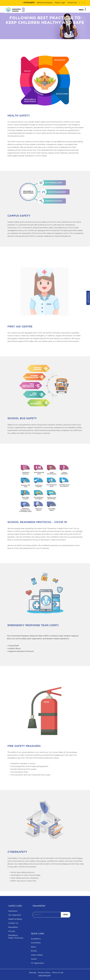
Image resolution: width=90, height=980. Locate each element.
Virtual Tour (72, 3)
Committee (36, 943)
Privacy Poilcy (44, 973)
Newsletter (13, 927)
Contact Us (13, 923)
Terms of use (58, 973)
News (33, 947)
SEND (66, 915)
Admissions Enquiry (45, 3)
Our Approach (15, 915)
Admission (13, 911)
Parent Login (60, 3)
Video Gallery (37, 955)
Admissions (88, 298)
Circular (12, 931)
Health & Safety (15, 919)
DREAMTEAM (44, 976)
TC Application (37, 963)
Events (34, 951)
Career (34, 959)
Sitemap (33, 973)
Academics (36, 939)
